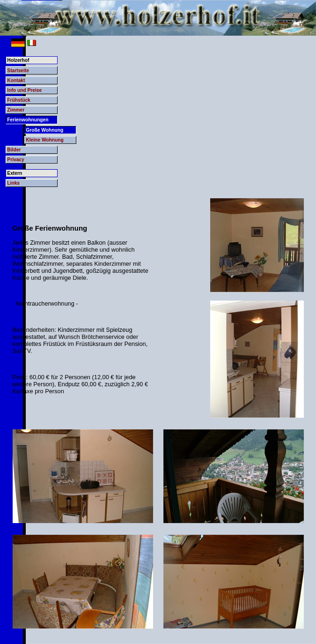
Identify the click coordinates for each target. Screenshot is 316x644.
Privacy (15, 160)
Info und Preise (24, 90)
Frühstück (18, 100)
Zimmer (16, 110)
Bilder (14, 150)
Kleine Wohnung (45, 140)
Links (13, 183)
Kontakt (16, 80)
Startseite (18, 71)
